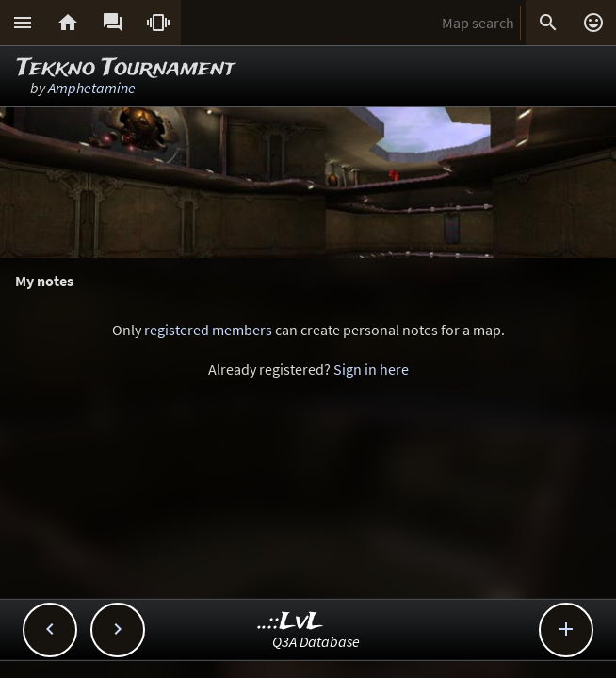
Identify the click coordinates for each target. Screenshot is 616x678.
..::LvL (291, 622)
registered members (208, 330)
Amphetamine (92, 88)
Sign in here (371, 369)
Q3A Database (316, 641)
